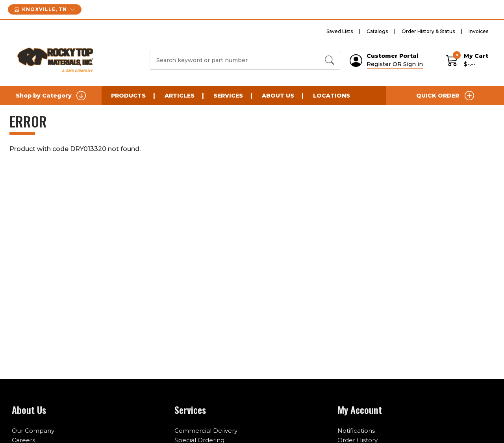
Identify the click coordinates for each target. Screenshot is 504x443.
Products (128, 96)
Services (228, 96)
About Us (278, 96)
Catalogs (377, 31)
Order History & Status (428, 31)
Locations (332, 96)
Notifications (356, 431)
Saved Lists (340, 31)
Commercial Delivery (206, 431)
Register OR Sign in (395, 64)
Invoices (478, 31)
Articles (180, 96)
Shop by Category (51, 96)
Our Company (33, 431)
